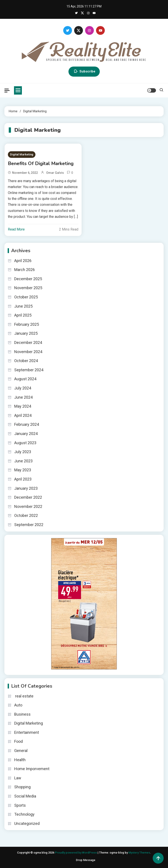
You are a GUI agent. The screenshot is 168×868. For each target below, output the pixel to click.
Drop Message (86, 860)
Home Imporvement (32, 769)
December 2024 (28, 342)
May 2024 (23, 406)
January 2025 (26, 333)
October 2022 (26, 515)
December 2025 (28, 279)
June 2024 (23, 397)
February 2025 (27, 324)
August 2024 (25, 379)
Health (20, 760)
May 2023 (23, 470)
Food (18, 741)
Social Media (25, 796)
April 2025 (23, 315)
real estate (24, 696)
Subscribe (84, 72)
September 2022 (29, 525)
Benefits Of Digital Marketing (41, 164)
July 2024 (23, 388)
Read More (16, 229)
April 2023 (23, 479)
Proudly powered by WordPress (76, 853)
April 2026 (23, 261)
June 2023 (23, 461)
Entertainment (27, 732)
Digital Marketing (22, 154)
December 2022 (28, 497)
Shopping (22, 787)
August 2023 (25, 443)
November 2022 (28, 506)
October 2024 (26, 361)
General (21, 751)
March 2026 (24, 270)
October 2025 (26, 297)
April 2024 (23, 415)
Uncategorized (27, 823)
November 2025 (28, 288)
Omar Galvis (55, 173)
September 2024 (29, 370)
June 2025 (23, 306)
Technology (24, 814)
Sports (20, 805)
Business (22, 714)
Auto (18, 705)
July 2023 (23, 452)
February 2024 (27, 424)
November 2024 (28, 352)
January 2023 (26, 488)
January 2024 (26, 434)
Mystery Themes (139, 853)
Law (18, 778)
